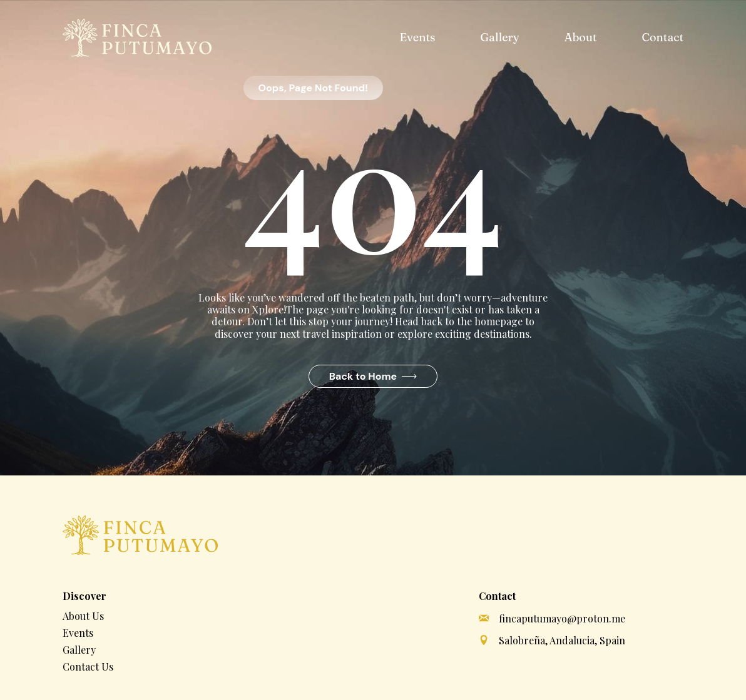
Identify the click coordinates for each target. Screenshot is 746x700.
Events (417, 37)
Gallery (499, 37)
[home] (137, 38)
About (581, 37)
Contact (662, 37)
